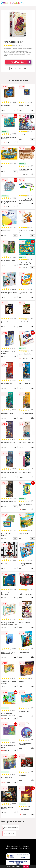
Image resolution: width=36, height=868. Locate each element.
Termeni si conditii (14, 846)
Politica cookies (24, 848)
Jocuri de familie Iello (11, 828)
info (15, 110)
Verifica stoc (21, 62)
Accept (26, 866)
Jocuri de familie (9, 833)
